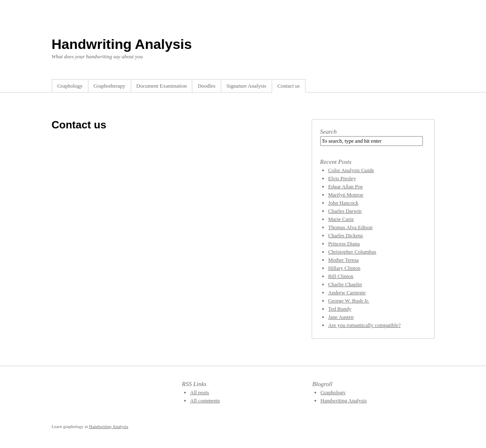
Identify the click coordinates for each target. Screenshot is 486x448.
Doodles (206, 86)
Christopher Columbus (352, 252)
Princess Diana (344, 244)
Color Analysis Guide (351, 170)
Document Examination (162, 86)
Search (329, 132)
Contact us (289, 86)
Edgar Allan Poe (346, 186)
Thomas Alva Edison (351, 227)
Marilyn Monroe (346, 195)
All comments (205, 401)
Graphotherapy (110, 86)
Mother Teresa (344, 260)
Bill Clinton (341, 276)
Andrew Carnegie (347, 292)
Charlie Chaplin (345, 284)
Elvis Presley (342, 178)
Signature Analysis (246, 86)
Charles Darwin (345, 211)
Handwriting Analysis (122, 44)
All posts (200, 392)
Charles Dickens (346, 235)
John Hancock (343, 203)
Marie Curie (341, 219)
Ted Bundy (340, 309)
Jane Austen (341, 317)
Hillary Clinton (344, 268)
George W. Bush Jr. (349, 301)
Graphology (70, 86)
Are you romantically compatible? (365, 325)
